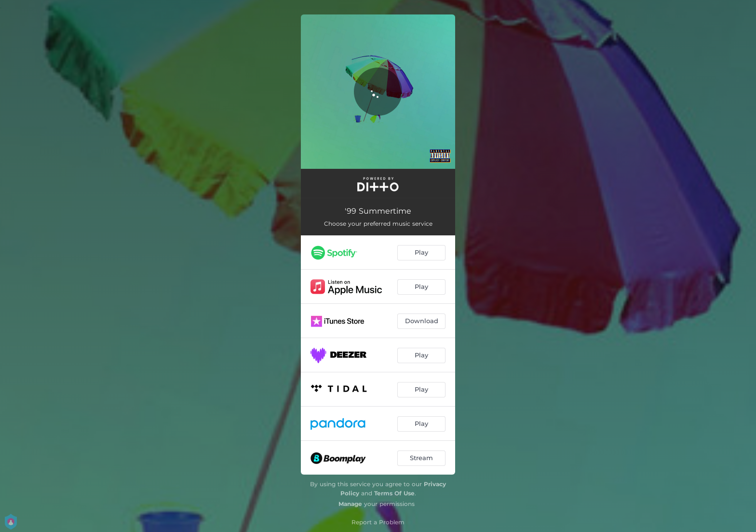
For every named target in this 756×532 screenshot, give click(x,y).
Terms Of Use (394, 493)
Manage (350, 504)
